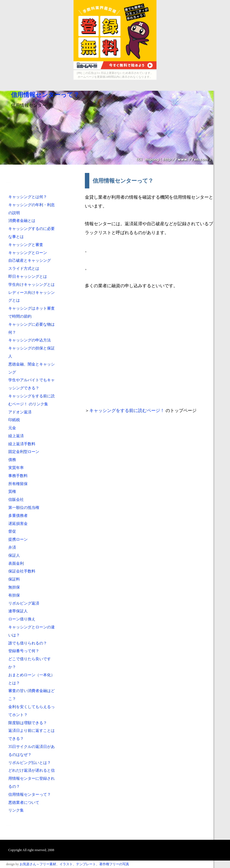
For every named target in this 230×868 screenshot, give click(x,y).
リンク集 (16, 810)
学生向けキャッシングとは (32, 284)
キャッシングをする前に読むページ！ (127, 410)
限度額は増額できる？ (28, 723)
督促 (12, 531)
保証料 (14, 579)
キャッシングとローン (28, 253)
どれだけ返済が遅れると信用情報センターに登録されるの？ (32, 778)
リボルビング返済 (24, 603)
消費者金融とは (22, 221)
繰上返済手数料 (22, 444)
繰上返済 (16, 436)
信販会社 (16, 499)
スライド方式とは (24, 268)
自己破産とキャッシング (30, 260)
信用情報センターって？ (45, 95)
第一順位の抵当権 (24, 507)
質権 (12, 491)
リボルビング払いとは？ (30, 763)
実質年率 (16, 468)
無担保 (14, 587)
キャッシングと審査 (26, 245)
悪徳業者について (24, 802)
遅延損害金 (18, 524)
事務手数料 (18, 476)
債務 (12, 460)
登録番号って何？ (24, 651)
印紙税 (14, 420)
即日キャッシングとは (28, 276)
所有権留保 (18, 484)
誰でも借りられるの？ (28, 643)
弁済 (12, 547)
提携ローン (18, 539)
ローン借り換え (22, 619)
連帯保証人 (18, 611)
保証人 (14, 555)
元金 (12, 428)
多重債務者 (18, 515)
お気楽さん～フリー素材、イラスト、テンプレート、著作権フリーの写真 (74, 864)
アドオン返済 (20, 412)
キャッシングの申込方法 (30, 340)
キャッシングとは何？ (28, 197)
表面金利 (16, 563)
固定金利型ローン (24, 452)
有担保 (14, 595)
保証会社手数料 (22, 571)
